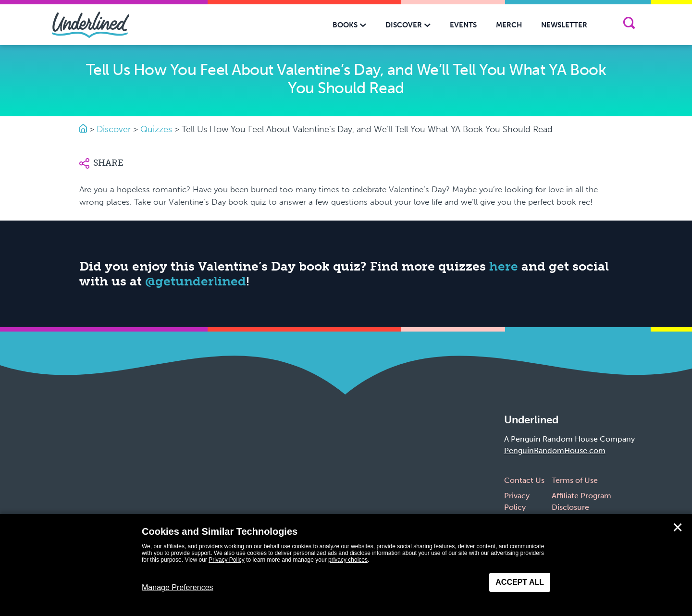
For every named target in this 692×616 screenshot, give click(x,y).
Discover (114, 129)
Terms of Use (575, 480)
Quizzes (156, 129)
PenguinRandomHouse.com (555, 450)
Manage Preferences (178, 587)
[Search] (629, 25)
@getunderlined (196, 281)
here (504, 266)
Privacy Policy (227, 560)
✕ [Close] (678, 528)
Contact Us (524, 480)
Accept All (520, 582)
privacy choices (348, 560)
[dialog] (346, 565)
